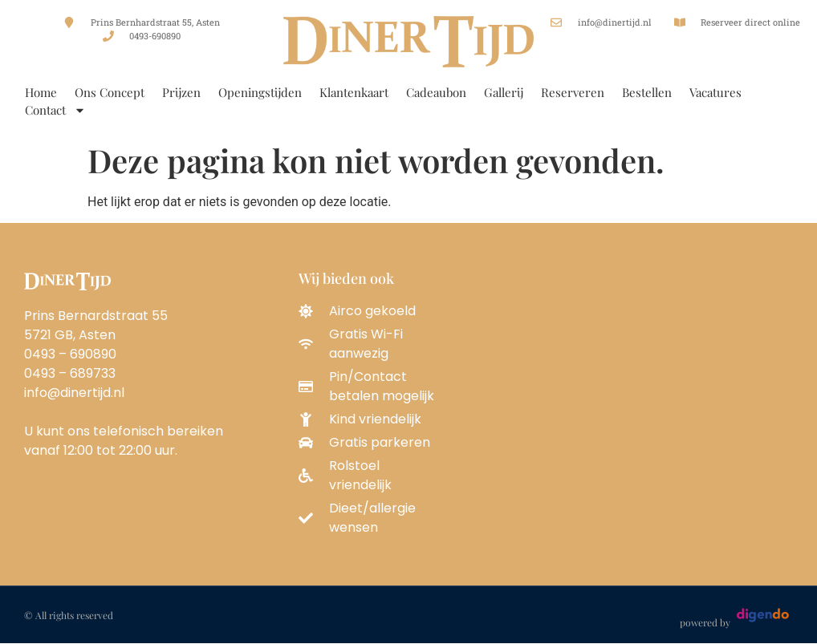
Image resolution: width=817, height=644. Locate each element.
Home (41, 92)
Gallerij (504, 92)
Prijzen (181, 92)
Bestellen (647, 92)
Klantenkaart (354, 92)
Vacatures (715, 92)
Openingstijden (260, 92)
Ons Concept (110, 92)
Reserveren (573, 92)
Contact (55, 110)
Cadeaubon (436, 92)
